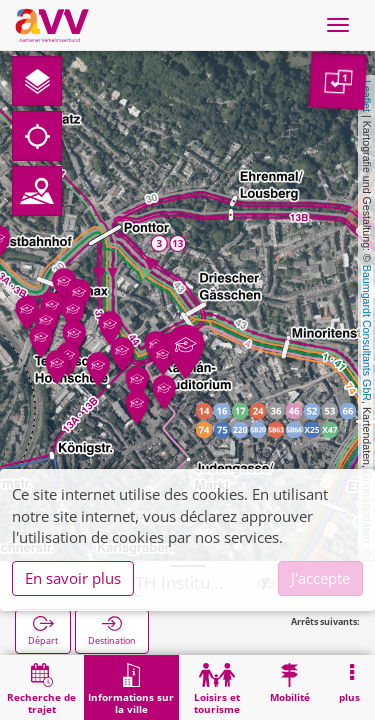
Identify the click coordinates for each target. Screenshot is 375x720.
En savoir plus (73, 578)
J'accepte (320, 578)
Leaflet (367, 96)
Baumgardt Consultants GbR (367, 333)
